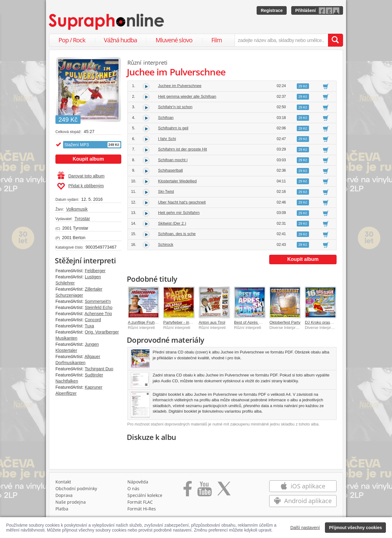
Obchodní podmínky (76, 488)
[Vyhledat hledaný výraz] (335, 40)
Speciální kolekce (145, 495)
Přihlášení (305, 10)
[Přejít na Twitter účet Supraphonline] (224, 491)
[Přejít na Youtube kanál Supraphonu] (204, 491)
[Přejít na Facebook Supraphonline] (188, 491)
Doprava (64, 495)
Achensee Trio (98, 314)
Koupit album (88, 159)
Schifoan (166, 118)
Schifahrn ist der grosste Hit (183, 149)
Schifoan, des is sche (177, 234)
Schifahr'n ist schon (175, 107)
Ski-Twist (166, 191)
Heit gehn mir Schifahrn (179, 213)
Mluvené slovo (174, 40)
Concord (93, 320)
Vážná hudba (120, 40)
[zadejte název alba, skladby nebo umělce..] (281, 40)
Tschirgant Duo (99, 369)
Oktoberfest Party (285, 322)
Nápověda (138, 482)
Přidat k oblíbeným (80, 186)
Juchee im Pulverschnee (180, 86)
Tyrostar (82, 219)
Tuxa (89, 326)
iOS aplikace (303, 486)
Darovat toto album (81, 176)
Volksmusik (77, 209)
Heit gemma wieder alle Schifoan (187, 96)
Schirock (166, 244)
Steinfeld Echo (99, 307)
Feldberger (95, 271)
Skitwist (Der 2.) (172, 223)
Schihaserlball (170, 170)
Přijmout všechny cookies (355, 528)
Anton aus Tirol (212, 322)
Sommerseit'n (98, 301)
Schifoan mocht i (173, 160)
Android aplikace (303, 501)
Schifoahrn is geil (173, 128)
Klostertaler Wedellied (177, 181)
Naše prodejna (71, 502)
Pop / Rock (72, 40)
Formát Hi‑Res (142, 509)
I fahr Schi (167, 139)
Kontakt (63, 482)
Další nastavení (305, 528)
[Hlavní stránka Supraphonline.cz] (107, 22)
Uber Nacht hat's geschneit (182, 202)
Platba (62, 509)
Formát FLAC (140, 502)
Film (217, 40)
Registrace (272, 10)
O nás (133, 488)
